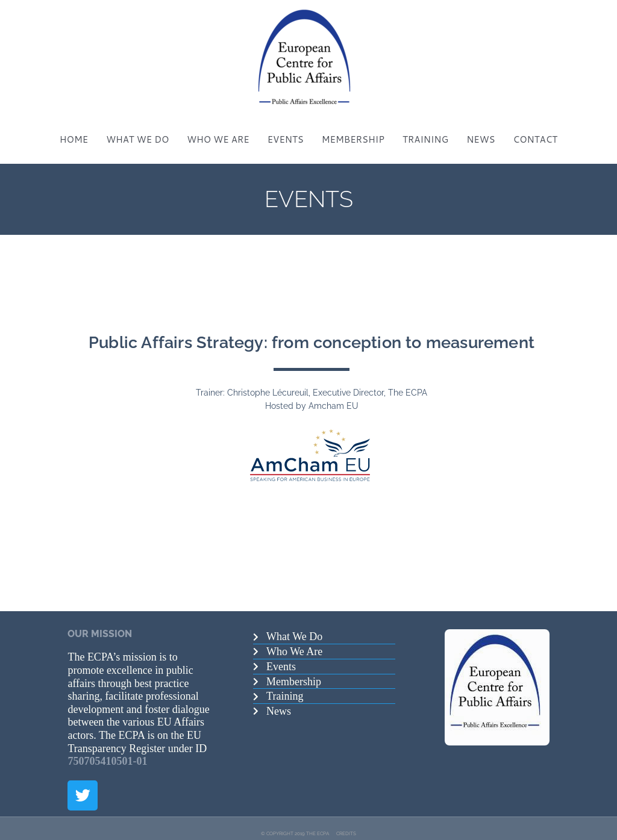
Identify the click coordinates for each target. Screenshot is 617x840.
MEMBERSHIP (353, 129)
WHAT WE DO (137, 129)
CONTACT (536, 129)
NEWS (481, 129)
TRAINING (425, 129)
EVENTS (286, 129)
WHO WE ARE (218, 129)
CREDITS (346, 823)
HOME (74, 129)
